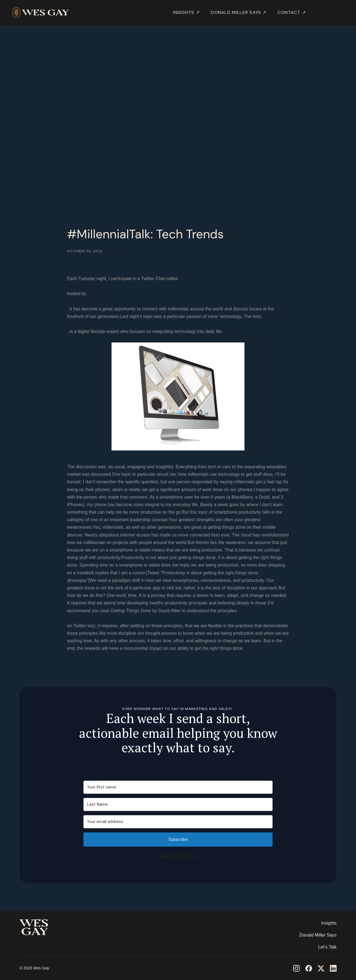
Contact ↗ (292, 12)
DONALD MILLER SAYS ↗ (239, 12)
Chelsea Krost (81, 301)
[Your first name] (178, 787)
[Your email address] (178, 822)
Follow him (78, 618)
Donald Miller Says (318, 935)
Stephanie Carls (83, 324)
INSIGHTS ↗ (186, 12)
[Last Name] (178, 804)
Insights (329, 923)
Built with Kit (178, 856)
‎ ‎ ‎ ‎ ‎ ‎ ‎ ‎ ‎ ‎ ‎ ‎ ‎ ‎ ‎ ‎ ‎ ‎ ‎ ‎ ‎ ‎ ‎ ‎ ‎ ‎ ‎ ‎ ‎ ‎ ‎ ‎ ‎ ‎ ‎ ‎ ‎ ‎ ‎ (40, 944)
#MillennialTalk (81, 286)
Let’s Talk (327, 947)
